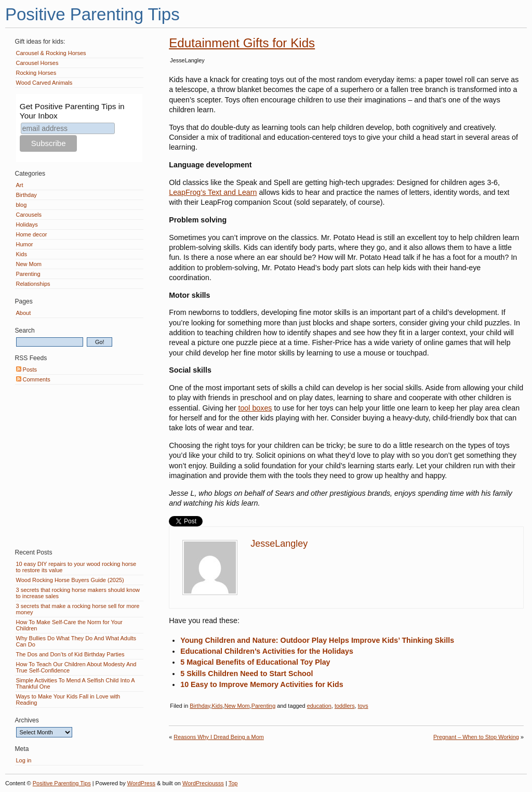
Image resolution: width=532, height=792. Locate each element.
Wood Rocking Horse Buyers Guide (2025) (70, 580)
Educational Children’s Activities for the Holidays (267, 651)
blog (22, 205)
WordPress (141, 783)
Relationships (33, 284)
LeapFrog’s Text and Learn (213, 192)
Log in (24, 760)
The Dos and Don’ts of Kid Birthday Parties (70, 654)
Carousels (29, 215)
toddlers (345, 706)
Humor (25, 244)
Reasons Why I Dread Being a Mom (218, 737)
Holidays (27, 225)
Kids (217, 706)
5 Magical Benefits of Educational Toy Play (255, 662)
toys (363, 706)
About (24, 313)
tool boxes (255, 408)
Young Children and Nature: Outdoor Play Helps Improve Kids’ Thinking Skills (317, 640)
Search (25, 331)
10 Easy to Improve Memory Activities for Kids (262, 684)
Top (233, 783)
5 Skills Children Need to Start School (247, 674)
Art (20, 185)
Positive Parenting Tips (92, 14)
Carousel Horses (37, 63)
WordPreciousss (203, 783)
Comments (33, 379)
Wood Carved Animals (44, 83)
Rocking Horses (36, 73)
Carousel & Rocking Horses (51, 53)
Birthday (200, 706)
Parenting (264, 706)
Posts (27, 369)
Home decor (32, 234)
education (319, 706)
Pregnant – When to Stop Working (476, 737)
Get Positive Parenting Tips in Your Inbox (72, 111)
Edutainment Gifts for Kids (242, 43)
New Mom (237, 706)
